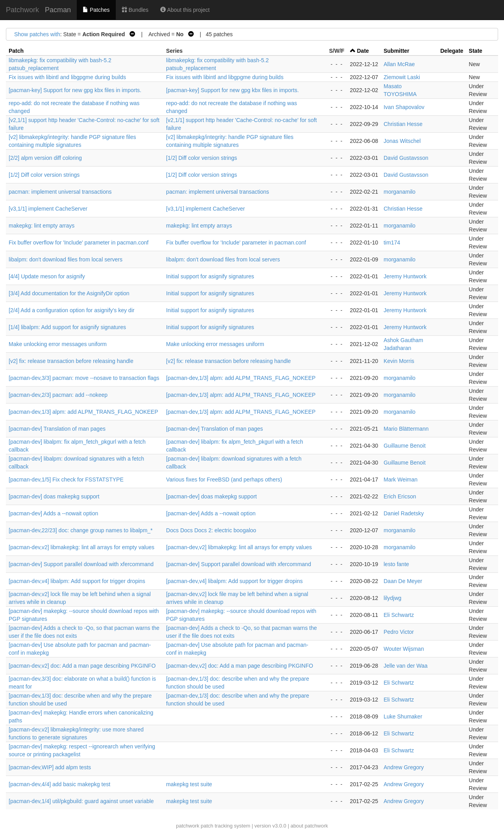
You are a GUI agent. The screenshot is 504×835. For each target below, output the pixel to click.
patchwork (188, 826)
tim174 (392, 243)
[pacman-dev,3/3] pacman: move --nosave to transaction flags (84, 378)
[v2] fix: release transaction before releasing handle (71, 361)
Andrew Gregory (404, 767)
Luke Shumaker (403, 717)
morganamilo (399, 192)
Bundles (135, 10)
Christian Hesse (403, 124)
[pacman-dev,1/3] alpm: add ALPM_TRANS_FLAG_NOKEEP (241, 378)
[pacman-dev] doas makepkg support (54, 496)
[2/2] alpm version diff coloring (45, 158)
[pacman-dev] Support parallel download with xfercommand (81, 564)
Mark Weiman (400, 480)
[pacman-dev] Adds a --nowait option (53, 513)
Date (363, 51)
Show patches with (37, 34)
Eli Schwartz (399, 615)
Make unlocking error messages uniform (58, 344)
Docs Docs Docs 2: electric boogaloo (211, 530)
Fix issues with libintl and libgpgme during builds (67, 77)
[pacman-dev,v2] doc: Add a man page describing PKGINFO (82, 666)
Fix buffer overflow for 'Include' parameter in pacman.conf (79, 243)
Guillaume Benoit (405, 446)
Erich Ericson (400, 496)
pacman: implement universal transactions (60, 192)
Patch (16, 51)
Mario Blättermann (406, 429)
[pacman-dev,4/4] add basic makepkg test (59, 784)
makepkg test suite (189, 784)
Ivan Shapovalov (404, 107)
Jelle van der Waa (406, 666)
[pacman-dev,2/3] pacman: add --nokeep (58, 395)
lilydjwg (392, 598)
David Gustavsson (406, 158)
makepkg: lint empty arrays (42, 226)
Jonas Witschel (402, 141)
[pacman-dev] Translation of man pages (57, 429)
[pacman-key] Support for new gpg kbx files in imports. (75, 90)
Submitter (396, 51)
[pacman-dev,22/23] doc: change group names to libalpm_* (81, 530)
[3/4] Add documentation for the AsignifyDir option (69, 293)
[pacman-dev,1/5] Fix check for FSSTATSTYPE (66, 480)
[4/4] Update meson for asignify (47, 276)
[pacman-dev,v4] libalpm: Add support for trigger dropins (77, 581)
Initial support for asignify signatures (210, 276)
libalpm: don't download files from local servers (66, 259)
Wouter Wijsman (404, 649)
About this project (185, 10)
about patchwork (309, 826)
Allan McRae (399, 64)
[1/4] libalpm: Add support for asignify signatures (67, 327)
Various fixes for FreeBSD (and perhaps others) (224, 480)
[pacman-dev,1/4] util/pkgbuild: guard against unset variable (81, 801)
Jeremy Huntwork (405, 276)
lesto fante (396, 564)
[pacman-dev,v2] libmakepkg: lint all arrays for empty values (82, 547)
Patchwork (22, 10)
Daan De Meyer (403, 581)
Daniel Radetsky (404, 513)
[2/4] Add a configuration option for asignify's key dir (71, 310)
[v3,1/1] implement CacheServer (48, 209)
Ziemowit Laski (402, 77)
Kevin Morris (399, 361)
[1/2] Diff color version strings (202, 158)
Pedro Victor (399, 632)
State (476, 51)
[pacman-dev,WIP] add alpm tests (50, 767)
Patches (96, 10)
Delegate (452, 51)
